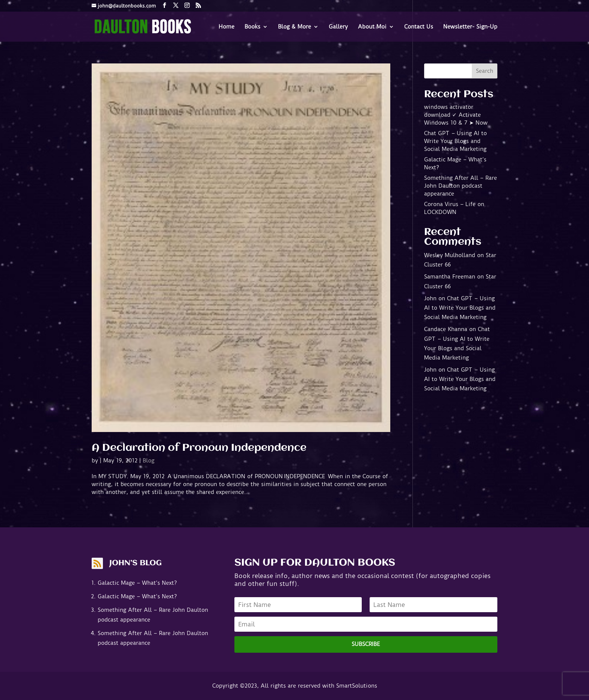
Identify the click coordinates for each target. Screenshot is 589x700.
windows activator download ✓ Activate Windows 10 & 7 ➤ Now (456, 115)
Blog (149, 461)
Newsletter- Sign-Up (470, 27)
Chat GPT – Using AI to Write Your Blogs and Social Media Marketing (455, 141)
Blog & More (294, 27)
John (430, 298)
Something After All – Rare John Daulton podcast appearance (461, 186)
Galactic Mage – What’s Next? (137, 583)
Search (485, 71)
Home (227, 27)
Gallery (338, 27)
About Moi (372, 27)
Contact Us (419, 27)
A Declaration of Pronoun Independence (199, 448)
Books (252, 27)
